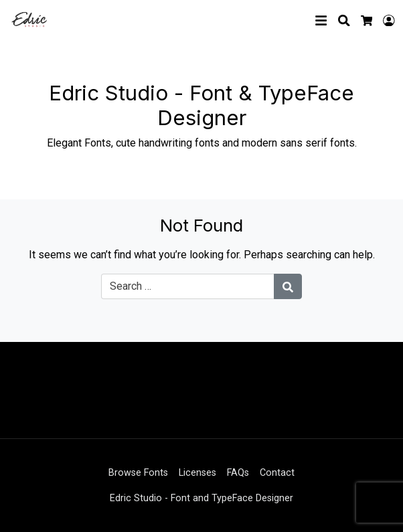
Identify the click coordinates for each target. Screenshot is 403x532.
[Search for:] (188, 286)
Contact (277, 473)
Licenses (197, 473)
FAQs (238, 473)
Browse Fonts (138, 473)
